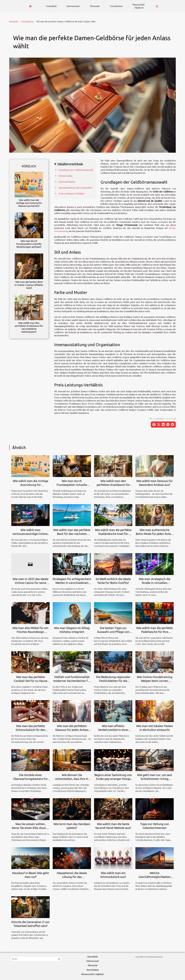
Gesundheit (51, 6)
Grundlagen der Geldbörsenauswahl (76, 170)
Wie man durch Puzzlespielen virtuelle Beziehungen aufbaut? (29, 244)
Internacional (73, 6)
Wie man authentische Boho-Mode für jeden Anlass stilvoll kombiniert (155, 534)
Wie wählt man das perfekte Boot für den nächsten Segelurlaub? (72, 534)
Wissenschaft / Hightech (138, 6)
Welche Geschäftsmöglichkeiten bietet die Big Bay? (155, 877)
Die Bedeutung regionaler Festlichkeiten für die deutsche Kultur (113, 681)
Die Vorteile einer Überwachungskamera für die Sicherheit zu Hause (30, 779)
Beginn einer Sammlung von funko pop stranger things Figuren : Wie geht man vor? (113, 779)
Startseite (14, 21)
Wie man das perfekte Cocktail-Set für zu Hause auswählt (31, 681)
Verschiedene (116, 6)
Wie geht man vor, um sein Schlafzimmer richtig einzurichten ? (155, 779)
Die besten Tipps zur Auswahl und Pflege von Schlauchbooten (113, 632)
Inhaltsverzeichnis (70, 164)
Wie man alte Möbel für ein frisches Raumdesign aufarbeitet (30, 632)
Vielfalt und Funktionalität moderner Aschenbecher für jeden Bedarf (72, 681)
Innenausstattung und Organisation (75, 188)
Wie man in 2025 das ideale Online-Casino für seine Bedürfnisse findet (31, 583)
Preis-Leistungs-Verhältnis (71, 194)
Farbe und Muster (67, 182)
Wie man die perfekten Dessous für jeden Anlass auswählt (72, 730)
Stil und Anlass (65, 176)
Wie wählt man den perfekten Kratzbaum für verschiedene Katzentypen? (29, 327)
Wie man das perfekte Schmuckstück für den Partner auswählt (31, 730)
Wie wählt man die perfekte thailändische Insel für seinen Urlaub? (113, 534)
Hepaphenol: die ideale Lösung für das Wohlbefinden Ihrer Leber (72, 877)
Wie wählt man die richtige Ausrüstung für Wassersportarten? (29, 203)
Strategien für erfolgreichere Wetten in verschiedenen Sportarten (72, 583)
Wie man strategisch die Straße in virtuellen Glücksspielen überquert (155, 583)
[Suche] (36, 959)
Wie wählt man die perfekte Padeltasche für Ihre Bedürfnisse (155, 632)
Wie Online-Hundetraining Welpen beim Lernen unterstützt (155, 681)
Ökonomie (95, 6)
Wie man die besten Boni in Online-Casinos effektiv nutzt (29, 285)
